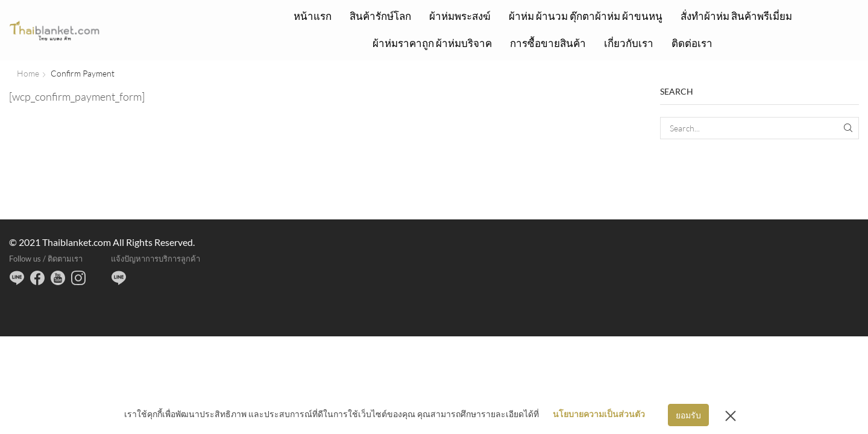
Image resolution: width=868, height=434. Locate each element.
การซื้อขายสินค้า (548, 43)
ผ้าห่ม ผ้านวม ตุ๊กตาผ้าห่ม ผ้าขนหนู (586, 16)
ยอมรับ (688, 415)
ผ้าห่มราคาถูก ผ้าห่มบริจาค (432, 43)
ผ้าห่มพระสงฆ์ (460, 16)
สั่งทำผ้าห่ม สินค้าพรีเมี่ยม (736, 16)
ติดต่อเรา (692, 43)
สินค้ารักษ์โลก (380, 16)
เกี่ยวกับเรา (629, 43)
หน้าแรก (313, 16)
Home (28, 73)
